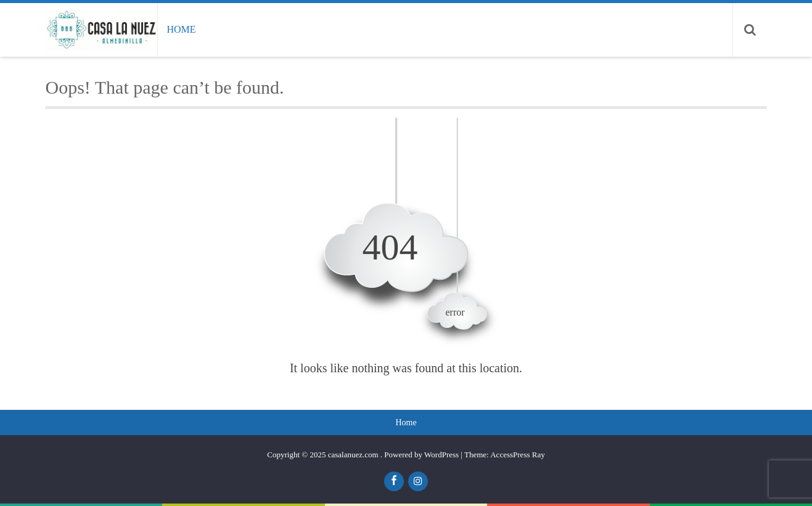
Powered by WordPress (421, 455)
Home (181, 29)
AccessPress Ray (517, 455)
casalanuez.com (354, 455)
